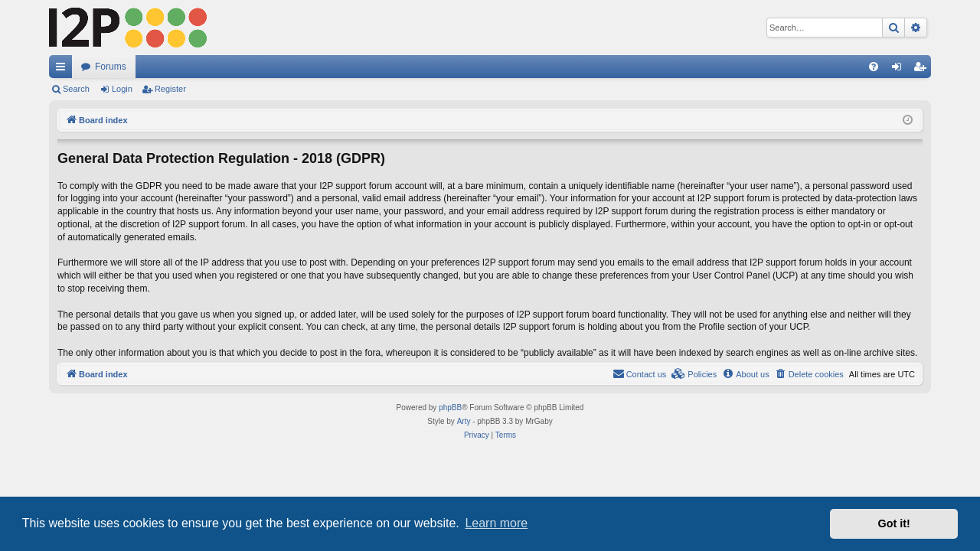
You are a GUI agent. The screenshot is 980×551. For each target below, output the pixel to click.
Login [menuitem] (900, 70)
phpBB (450, 408)
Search (76, 89)
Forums (111, 67)
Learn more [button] (496, 523)
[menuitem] (874, 67)
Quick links (64, 70)
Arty (464, 421)
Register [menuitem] (923, 70)
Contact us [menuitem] (640, 373)
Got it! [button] (894, 523)
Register (170, 89)
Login (122, 89)
